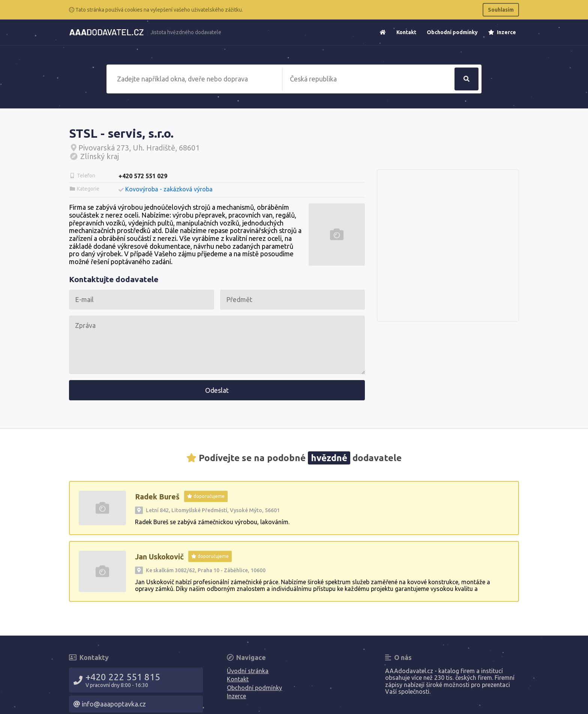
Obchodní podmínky (452, 32)
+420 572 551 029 (143, 176)
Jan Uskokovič (159, 557)
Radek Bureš (157, 497)
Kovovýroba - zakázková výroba (169, 189)
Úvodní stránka (248, 671)
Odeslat (217, 390)
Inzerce (502, 32)
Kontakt (406, 32)
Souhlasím (501, 10)
